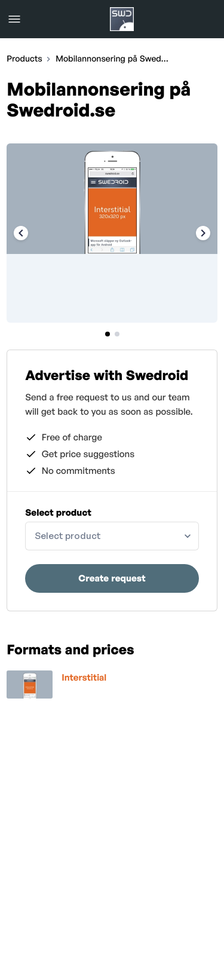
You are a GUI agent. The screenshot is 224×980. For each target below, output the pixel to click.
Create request (112, 578)
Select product (58, 512)
